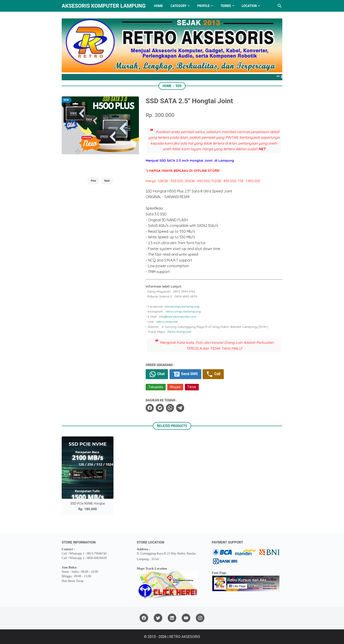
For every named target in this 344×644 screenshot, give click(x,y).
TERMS (226, 6)
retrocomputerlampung (183, 311)
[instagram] (200, 618)
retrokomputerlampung (182, 306)
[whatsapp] (170, 408)
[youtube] (186, 618)
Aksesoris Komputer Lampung (104, 6)
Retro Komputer (179, 332)
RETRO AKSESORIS (185, 637)
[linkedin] (172, 618)
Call (213, 374)
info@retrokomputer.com (178, 317)
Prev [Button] (93, 181)
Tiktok (192, 387)
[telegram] (180, 408)
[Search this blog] (280, 6)
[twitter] (160, 408)
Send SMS (185, 374)
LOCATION (249, 6)
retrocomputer (167, 322)
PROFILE (203, 6)
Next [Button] (107, 181)
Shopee (175, 387)
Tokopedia (156, 387)
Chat (157, 374)
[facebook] (150, 408)
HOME (158, 6)
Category (178, 6)
